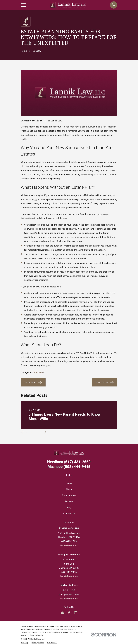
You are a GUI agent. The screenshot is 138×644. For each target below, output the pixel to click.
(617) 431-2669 (84, 353)
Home (69, 483)
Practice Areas (69, 495)
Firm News (39, 372)
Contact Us (69, 514)
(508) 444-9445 (69, 467)
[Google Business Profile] (62, 613)
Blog (69, 508)
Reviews (69, 501)
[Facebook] (69, 613)
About (69, 489)
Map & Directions (69, 545)
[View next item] (47, 432)
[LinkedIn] (76, 613)
